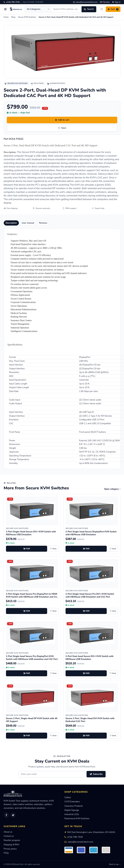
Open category (112, 489)
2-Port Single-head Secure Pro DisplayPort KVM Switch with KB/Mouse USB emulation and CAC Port (32, 658)
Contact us (9, 836)
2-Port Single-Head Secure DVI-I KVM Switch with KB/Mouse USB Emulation (31, 533)
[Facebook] (6, 815)
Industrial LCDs (72, 814)
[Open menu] (5, 9)
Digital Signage (72, 810)
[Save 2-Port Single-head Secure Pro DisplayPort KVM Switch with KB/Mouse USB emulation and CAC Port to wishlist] (53, 673)
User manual (28, 223)
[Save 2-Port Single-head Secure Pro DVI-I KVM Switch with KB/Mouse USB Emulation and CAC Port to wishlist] (113, 611)
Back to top (115, 864)
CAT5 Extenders (72, 802)
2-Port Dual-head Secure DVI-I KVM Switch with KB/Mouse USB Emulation (90, 658)
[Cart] (113, 9)
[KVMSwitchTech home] (16, 9)
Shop (13, 17)
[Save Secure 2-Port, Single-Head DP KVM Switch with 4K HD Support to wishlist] (53, 736)
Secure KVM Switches (27, 17)
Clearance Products (74, 806)
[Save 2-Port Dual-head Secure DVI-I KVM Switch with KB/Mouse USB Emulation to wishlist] (113, 673)
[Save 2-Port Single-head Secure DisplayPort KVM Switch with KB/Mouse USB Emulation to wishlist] (113, 549)
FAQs (6, 853)
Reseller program (12, 840)
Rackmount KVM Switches (77, 819)
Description (11, 223)
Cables (68, 797)
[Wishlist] (102, 9)
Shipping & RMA (12, 845)
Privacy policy (10, 849)
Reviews (43, 223)
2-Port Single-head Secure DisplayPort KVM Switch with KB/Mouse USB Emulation (91, 533)
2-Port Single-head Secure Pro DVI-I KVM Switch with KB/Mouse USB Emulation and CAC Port (90, 595)
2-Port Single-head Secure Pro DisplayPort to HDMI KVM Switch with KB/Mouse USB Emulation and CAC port (32, 597)
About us (8, 832)
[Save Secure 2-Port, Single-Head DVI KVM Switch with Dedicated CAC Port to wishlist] (113, 736)
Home (6, 17)
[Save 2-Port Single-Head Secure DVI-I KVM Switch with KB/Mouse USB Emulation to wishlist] (53, 549)
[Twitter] (13, 815)
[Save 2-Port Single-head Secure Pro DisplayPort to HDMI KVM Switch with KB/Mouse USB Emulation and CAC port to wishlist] (53, 611)
